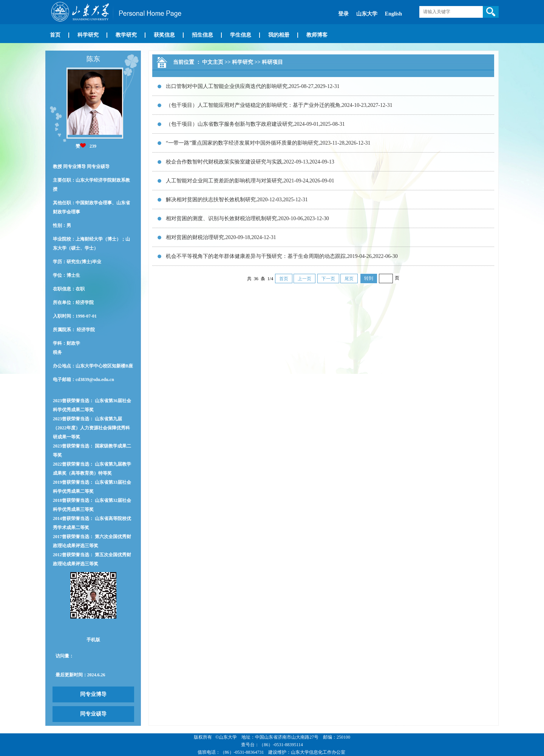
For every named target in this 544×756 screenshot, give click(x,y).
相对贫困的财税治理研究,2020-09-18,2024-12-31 (221, 237)
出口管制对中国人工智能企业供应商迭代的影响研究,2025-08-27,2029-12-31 (253, 86)
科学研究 (88, 35)
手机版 (93, 640)
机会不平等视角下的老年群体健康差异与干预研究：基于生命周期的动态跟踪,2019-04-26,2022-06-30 (282, 256)
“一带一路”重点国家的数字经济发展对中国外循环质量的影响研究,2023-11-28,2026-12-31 (268, 143)
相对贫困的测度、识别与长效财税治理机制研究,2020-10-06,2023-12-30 (247, 218)
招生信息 (202, 35)
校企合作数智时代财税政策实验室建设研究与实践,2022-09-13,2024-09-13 (250, 162)
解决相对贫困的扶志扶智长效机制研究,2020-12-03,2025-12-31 (237, 200)
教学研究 (126, 35)
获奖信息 (164, 35)
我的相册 (279, 35)
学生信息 (241, 35)
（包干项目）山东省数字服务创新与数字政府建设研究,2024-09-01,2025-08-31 (255, 124)
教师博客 (317, 35)
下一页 (328, 279)
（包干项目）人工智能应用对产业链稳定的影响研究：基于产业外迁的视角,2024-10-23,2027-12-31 (279, 105)
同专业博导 (93, 694)
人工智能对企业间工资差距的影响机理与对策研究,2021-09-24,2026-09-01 (250, 181)
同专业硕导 (93, 714)
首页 (55, 35)
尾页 (349, 279)
